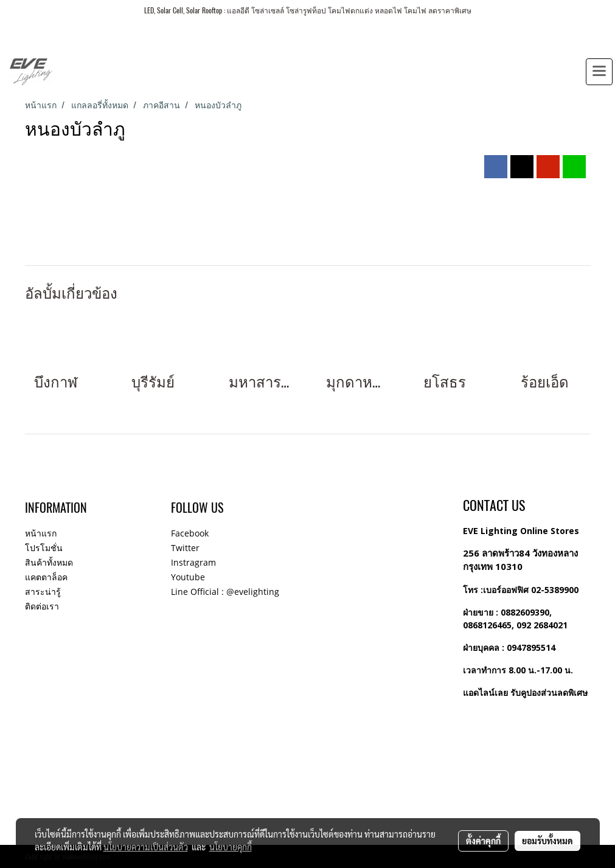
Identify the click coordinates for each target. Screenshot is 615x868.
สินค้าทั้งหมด (49, 562)
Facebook (190, 533)
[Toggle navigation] (599, 72)
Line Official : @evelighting (225, 592)
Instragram (193, 562)
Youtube (188, 577)
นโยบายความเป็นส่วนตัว (146, 847)
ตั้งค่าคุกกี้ (483, 841)
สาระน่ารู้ (43, 592)
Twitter (185, 548)
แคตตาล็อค (46, 577)
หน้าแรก (41, 533)
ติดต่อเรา (42, 606)
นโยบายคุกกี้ (231, 847)
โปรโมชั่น (44, 548)
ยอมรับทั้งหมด (547, 841)
